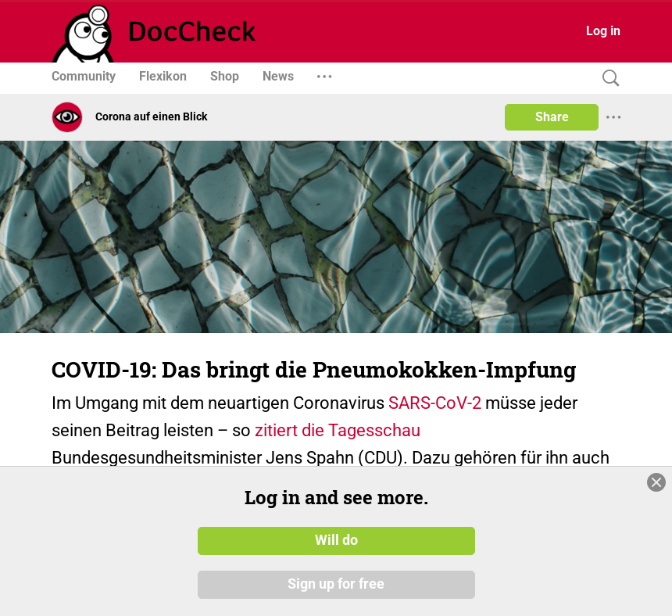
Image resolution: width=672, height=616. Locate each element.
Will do (336, 540)
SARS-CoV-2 (435, 403)
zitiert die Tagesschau (338, 430)
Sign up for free (336, 584)
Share (552, 117)
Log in (603, 31)
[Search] (607, 79)
